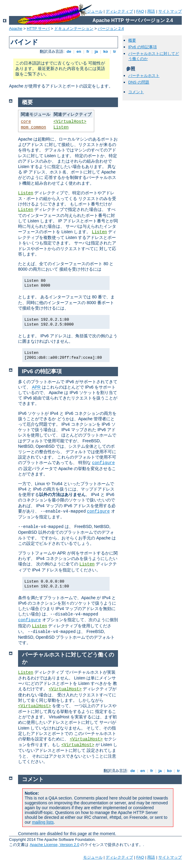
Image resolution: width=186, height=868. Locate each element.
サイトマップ (170, 11)
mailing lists (43, 822)
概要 (132, 40)
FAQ (140, 11)
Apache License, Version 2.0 (55, 845)
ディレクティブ (119, 11)
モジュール (93, 11)
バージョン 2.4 (111, 29)
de (69, 51)
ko (106, 51)
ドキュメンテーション (74, 29)
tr (115, 51)
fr (88, 51)
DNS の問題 (139, 82)
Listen (61, 127)
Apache (16, 29)
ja (96, 51)
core (26, 122)
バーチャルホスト (144, 76)
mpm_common (33, 127)
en (79, 51)
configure (104, 463)
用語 (151, 11)
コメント (136, 92)
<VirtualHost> (70, 122)
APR (36, 387)
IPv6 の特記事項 (143, 47)
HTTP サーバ (38, 29)
